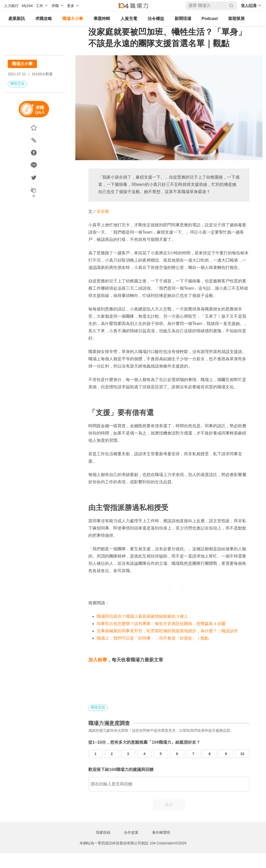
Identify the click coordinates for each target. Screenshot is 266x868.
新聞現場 (183, 19)
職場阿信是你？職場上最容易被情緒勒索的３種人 (142, 616)
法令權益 (156, 19)
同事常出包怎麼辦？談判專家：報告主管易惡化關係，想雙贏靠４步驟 (161, 624)
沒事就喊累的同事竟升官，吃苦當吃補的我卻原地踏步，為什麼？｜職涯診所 (167, 631)
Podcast (210, 19)
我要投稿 (103, 832)
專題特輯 (102, 19)
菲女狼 (103, 211)
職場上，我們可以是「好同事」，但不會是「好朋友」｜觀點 (153, 638)
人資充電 (129, 19)
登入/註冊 (249, 5)
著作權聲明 (161, 832)
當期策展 (236, 19)
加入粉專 (98, 660)
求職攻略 (44, 19)
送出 (169, 805)
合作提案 (131, 832)
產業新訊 (17, 19)
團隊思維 (17, 84)
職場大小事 (73, 19)
